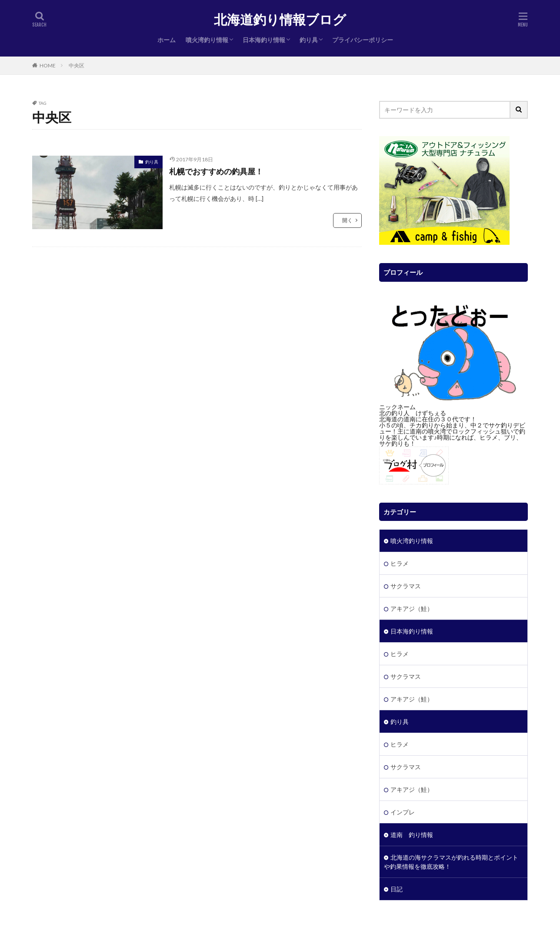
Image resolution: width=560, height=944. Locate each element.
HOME (48, 65)
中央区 (77, 65)
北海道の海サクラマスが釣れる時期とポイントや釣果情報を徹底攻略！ (451, 862)
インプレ (403, 812)
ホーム (167, 40)
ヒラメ (400, 563)
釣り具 (309, 40)
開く (347, 220)
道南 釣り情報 (412, 835)
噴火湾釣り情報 (207, 40)
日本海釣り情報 (264, 40)
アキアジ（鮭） (412, 609)
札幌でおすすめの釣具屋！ (216, 171)
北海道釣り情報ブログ (280, 20)
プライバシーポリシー (363, 40)
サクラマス (406, 586)
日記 (397, 889)
